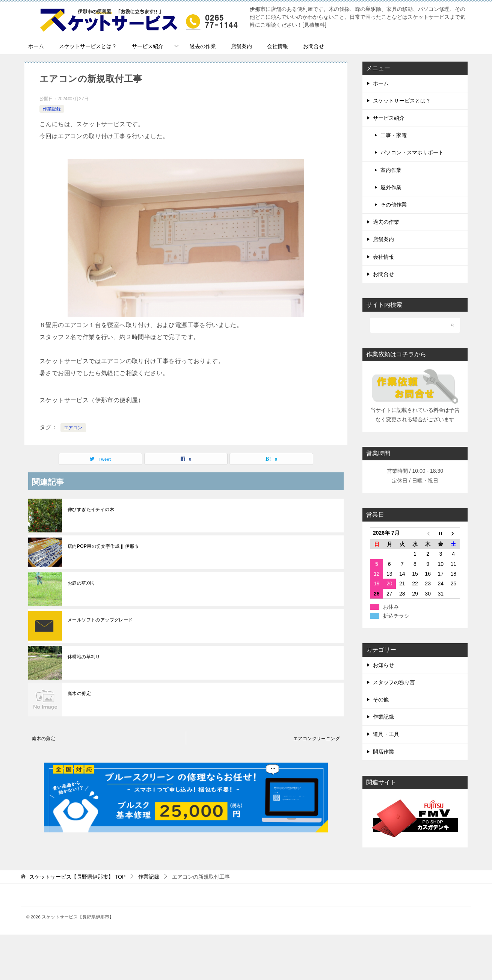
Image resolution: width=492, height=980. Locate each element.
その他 (381, 700)
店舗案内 (241, 46)
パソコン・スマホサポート (412, 152)
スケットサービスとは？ (88, 46)
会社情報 (278, 46)
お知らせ (383, 665)
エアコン (73, 428)
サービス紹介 (148, 46)
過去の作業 (203, 46)
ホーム (36, 46)
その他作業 (394, 205)
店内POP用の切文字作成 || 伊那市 (103, 546)
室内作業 (391, 170)
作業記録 (52, 109)
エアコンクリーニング (317, 739)
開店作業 (383, 752)
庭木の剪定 (79, 694)
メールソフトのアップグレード (100, 620)
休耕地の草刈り (84, 657)
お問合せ (314, 46)
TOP (77, 877)
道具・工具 (386, 734)
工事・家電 (394, 135)
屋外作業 (391, 187)
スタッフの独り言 (394, 682)
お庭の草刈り (81, 583)
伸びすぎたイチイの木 (91, 510)
